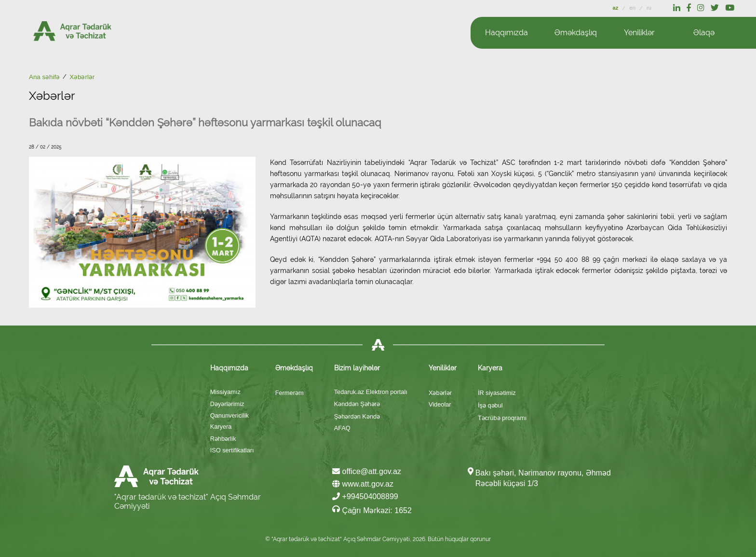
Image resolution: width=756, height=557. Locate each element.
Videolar (440, 404)
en (633, 8)
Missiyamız (225, 392)
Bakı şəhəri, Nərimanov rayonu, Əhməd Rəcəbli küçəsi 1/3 (543, 478)
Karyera (221, 427)
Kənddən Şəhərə (357, 404)
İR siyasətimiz (497, 393)
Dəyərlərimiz (227, 404)
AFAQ (342, 428)
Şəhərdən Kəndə (357, 416)
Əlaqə (704, 33)
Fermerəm (290, 393)
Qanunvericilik (229, 415)
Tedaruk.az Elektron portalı (371, 392)
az (616, 8)
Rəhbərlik (223, 439)
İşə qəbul (490, 405)
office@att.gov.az (367, 471)
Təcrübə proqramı (502, 418)
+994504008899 (365, 496)
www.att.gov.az (363, 484)
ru (649, 8)
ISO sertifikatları (232, 450)
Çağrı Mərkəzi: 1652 (372, 510)
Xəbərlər (440, 393)
